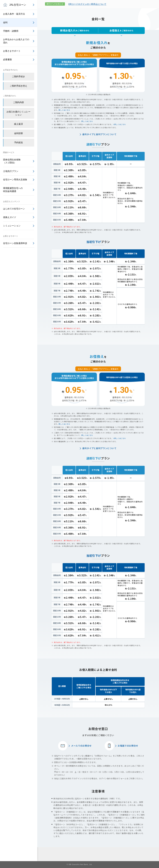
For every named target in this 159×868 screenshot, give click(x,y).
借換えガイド (10, 217)
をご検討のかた (75, 30)
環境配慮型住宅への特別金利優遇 (13, 190)
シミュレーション (12, 226)
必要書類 (7, 59)
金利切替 (18, 133)
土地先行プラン (11, 171)
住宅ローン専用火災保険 (15, 180)
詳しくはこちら (64, 110)
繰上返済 (18, 124)
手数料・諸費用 (11, 31)
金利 (5, 22)
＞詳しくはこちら (119, 124)
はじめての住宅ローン (14, 209)
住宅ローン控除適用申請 (15, 243)
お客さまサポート (12, 51)
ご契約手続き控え (18, 86)
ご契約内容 (18, 102)
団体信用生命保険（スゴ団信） (12, 161)
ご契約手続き (18, 76)
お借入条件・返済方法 (14, 14)
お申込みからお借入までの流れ (16, 41)
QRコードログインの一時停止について (87, 4)
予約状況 (18, 142)
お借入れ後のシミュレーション (18, 113)
